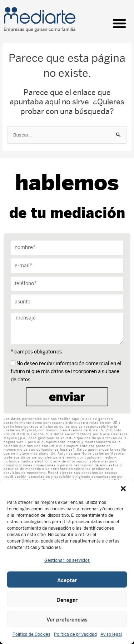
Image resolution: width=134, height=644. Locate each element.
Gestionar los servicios (67, 560)
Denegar (67, 599)
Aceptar (67, 580)
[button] (123, 489)
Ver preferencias (67, 619)
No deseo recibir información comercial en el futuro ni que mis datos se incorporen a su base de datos (66, 371)
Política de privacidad (75, 634)
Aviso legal (111, 634)
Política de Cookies (31, 634)
